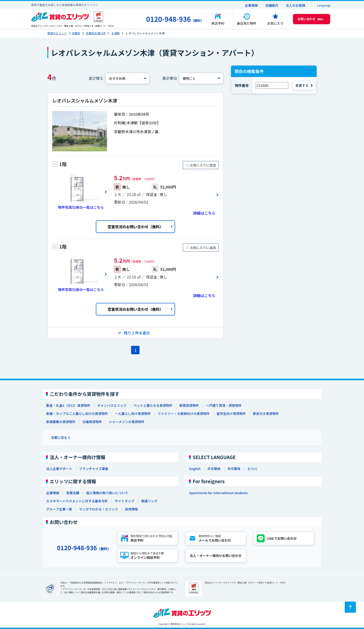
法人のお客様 (296, 5)
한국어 (252, 469)
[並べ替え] (127, 78)
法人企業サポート (59, 469)
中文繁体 (234, 469)
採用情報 (131, 509)
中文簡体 (214, 469)
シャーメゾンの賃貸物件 (127, 422)
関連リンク (149, 501)
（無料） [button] (311, 19)
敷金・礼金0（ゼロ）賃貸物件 (68, 405)
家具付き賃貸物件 (266, 414)
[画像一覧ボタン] (80, 192)
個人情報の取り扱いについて (107, 493)
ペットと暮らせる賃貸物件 (153, 405)
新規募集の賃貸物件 (61, 422)
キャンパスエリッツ (112, 405)
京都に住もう (61, 437)
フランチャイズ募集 (94, 469)
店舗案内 (272, 5)
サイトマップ (124, 501)
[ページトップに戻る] (350, 607)
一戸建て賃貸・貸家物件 (224, 405)
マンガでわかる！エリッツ (98, 509)
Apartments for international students (218, 493)
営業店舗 (73, 493)
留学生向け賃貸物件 (231, 414)
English (195, 469)
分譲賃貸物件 (92, 422)
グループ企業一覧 (59, 509)
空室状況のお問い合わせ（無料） (135, 227)
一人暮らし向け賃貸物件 (133, 414)
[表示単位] (201, 78)
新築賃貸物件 (189, 405)
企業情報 (251, 5)
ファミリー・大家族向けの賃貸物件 (184, 414)
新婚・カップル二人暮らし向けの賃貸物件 (77, 414)
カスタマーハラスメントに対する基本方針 (77, 501)
